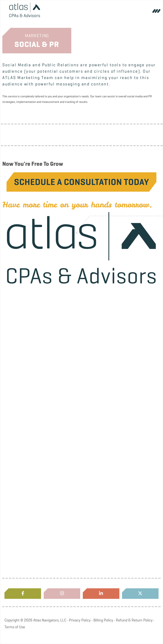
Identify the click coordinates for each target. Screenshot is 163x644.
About (44, 313)
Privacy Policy (80, 620)
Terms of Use (15, 627)
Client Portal (44, 506)
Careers (44, 377)
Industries (44, 442)
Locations (44, 474)
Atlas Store (44, 571)
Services (44, 410)
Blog (44, 345)
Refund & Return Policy (134, 620)
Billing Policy (103, 620)
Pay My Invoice (44, 539)
